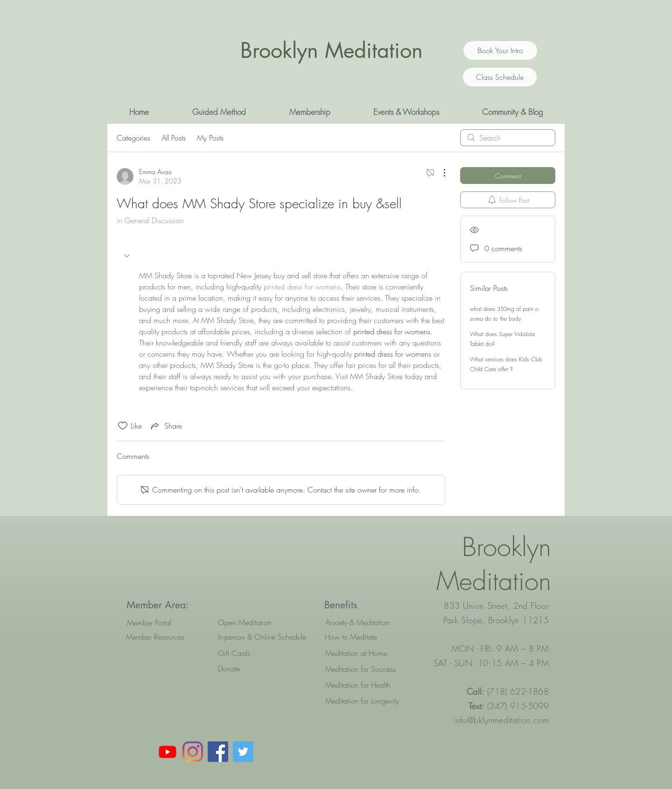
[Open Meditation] (260, 622)
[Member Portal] (149, 623)
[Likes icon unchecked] (123, 426)
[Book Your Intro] (500, 50)
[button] (219, 112)
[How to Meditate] (367, 637)
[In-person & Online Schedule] (262, 637)
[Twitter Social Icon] (243, 752)
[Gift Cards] (260, 653)
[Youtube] (168, 752)
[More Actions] (440, 173)
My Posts (210, 138)
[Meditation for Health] (367, 685)
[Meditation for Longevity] (367, 701)
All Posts (174, 138)
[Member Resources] (155, 637)
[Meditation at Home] (367, 653)
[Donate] (260, 669)
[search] (508, 138)
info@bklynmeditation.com (501, 720)
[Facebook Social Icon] (218, 752)
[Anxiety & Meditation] (367, 622)
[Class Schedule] (500, 77)
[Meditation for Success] (367, 669)
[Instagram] (193, 752)
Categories (133, 138)
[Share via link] (166, 426)
